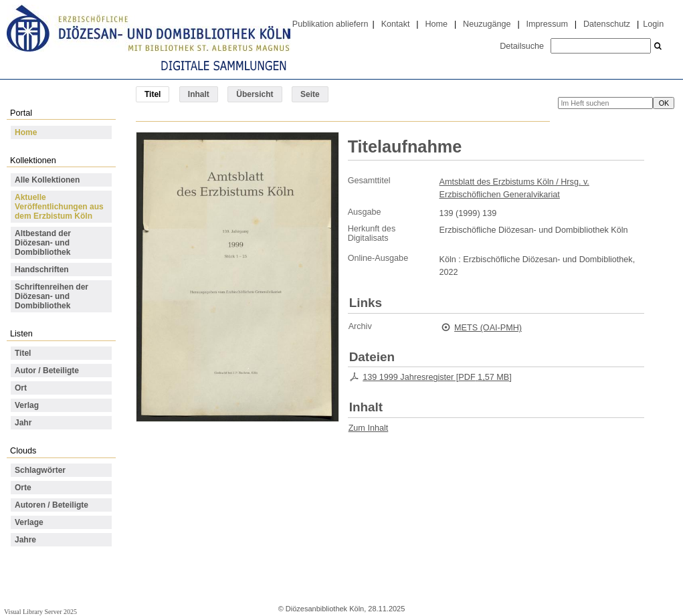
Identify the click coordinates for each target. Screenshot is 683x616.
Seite (310, 94)
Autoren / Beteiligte (52, 505)
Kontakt (396, 24)
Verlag (27, 405)
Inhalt (199, 94)
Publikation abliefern (330, 24)
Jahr (23, 423)
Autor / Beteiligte (47, 371)
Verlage (29, 522)
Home (436, 24)
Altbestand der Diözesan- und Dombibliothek (43, 243)
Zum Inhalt (369, 428)
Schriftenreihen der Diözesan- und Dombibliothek (52, 296)
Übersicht (255, 94)
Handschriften (42, 270)
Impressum (547, 24)
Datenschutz (607, 24)
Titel (23, 353)
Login (653, 24)
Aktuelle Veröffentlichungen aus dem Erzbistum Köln (59, 207)
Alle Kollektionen (47, 180)
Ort (21, 388)
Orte (23, 488)
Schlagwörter (40, 470)
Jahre (25, 540)
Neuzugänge (487, 24)
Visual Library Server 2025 (40, 612)
